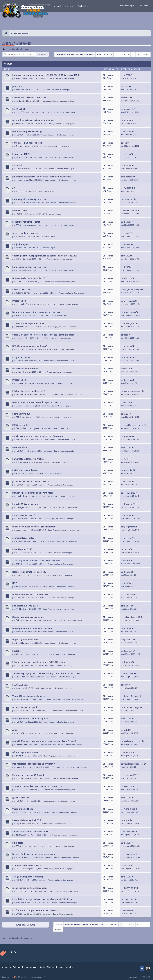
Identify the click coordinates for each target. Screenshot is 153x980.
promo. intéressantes (23, 538)
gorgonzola (21, 530)
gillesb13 (20, 643)
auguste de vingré (24, 293)
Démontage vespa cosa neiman (28, 617)
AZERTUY (20, 78)
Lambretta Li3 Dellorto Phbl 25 (28, 459)
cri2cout (20, 282)
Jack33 (19, 157)
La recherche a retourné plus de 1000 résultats (75, 54)
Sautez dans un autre (26, 925)
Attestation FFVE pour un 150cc (28, 323)
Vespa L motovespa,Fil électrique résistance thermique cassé (43, 335)
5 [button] (128, 54)
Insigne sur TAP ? (21, 154)
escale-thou (21, 496)
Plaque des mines (21, 357)
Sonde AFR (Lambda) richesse (27, 143)
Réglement (52, 967)
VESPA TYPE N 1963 (22, 290)
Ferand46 (20, 473)
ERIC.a (19, 372)
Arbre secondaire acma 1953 (27, 865)
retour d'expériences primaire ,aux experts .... (35, 120)
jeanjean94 (21, 541)
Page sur (102, 54)
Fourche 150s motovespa (25, 504)
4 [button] (124, 54)
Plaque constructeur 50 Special (28, 775)
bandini (19, 575)
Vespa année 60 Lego (23, 809)
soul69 (19, 236)
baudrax (20, 361)
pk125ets (17, 86)
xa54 (18, 90)
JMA (18, 688)
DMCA (42, 967)
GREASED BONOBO (24, 394)
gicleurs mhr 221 (21, 798)
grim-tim (20, 440)
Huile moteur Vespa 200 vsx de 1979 (30, 594)
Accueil (58, 6)
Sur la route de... (61, 315)
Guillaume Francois (24, 744)
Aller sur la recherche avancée (18, 49)
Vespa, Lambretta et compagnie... (62, 78)
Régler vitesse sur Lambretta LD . (29, 391)
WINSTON (20, 191)
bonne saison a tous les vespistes (29, 267)
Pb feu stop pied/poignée (25, 369)
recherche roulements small (26, 222)
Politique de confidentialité (25, 967)
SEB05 (19, 259)
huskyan (20, 383)
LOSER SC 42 (22, 891)
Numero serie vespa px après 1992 (29, 278)
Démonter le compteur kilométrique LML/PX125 (37, 402)
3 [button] (120, 54)
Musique (53, 191)
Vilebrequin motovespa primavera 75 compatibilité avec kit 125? (45, 256)
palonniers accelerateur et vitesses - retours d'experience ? (42, 177)
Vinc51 (19, 869)
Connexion (144, 6)
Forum (69, 6)
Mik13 (18, 101)
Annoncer (7, 967)
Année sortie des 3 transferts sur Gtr (31, 831)
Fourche (16, 651)
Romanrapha (22, 315)
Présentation (19, 301)
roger (18, 823)
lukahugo (20, 654)
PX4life (19, 609)
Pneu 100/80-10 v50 (22, 549)
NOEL (15, 583)
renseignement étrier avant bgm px (30, 719)
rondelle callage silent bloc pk (27, 131)
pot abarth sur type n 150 (25, 606)
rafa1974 (20, 733)
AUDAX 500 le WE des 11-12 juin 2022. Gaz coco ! (36, 786)
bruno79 (20, 756)
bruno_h (20, 665)
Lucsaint (20, 790)
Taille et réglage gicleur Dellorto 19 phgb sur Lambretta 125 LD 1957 (47, 673)
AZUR (18, 417)
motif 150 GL (19, 109)
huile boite (18, 843)
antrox (19, 564)
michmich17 (21, 304)
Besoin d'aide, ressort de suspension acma (34, 854)
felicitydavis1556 (24, 620)
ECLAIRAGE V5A (20, 685)
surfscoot (20, 202)
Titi (17, 146)
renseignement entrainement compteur (32, 628)
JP (14, 188)
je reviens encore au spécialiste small (31, 481)
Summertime (22, 857)
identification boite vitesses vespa (30, 888)
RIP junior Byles (20, 244)
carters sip (18, 165)
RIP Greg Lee (19, 425)
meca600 (20, 112)
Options (59, 924)
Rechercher (84, 6)
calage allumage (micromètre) (28, 877)
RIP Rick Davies (20, 210)
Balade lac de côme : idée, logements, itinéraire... (37, 312)
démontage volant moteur (26, 752)
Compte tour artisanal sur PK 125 (29, 98)
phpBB (44, 977)
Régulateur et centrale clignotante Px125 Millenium (39, 662)
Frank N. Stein (22, 214)
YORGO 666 (21, 812)
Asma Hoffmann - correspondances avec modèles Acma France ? (44, 741)
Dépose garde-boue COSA (25, 640)
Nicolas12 (20, 180)
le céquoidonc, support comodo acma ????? (34, 911)
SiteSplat (27, 977)
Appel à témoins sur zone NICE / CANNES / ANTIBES (38, 436)
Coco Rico (20, 677)
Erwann (19, 914)
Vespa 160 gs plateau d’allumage (29, 696)
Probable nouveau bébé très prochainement (34, 527)
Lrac (18, 338)
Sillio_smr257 (22, 778)
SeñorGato (21, 902)
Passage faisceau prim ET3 (26, 820)
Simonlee (20, 598)
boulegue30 (21, 327)
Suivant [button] (146, 54)
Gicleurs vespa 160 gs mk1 (25, 707)
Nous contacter (66, 967)
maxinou (20, 349)
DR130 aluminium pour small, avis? (30, 346)
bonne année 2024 (21, 448)
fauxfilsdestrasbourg (25, 428)
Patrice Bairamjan (24, 699)
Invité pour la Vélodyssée (25, 470)
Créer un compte (127, 6)
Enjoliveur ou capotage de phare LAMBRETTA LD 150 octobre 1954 (46, 75)
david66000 (21, 835)
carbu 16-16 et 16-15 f (23, 515)
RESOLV (19, 123)
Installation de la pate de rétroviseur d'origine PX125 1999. (42, 899)
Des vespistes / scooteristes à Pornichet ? (34, 764)
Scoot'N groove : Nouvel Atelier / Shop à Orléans (37, 560)
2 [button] (116, 54)
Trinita (19, 552)
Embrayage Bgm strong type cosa (29, 199)
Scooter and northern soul (26, 233)
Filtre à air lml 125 (21, 414)
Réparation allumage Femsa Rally (29, 572)
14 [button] (138, 54)
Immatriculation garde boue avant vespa (33, 493)
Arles (15, 730)
